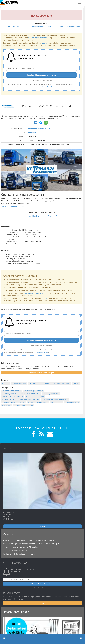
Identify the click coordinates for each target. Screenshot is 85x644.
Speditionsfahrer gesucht (23, 405)
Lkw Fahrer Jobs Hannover (12, 391)
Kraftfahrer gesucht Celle (33, 391)
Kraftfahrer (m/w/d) (19, 383)
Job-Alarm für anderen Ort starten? (42, 80)
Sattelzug (6, 383)
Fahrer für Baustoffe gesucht (13, 397)
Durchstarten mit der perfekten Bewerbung (19, 554)
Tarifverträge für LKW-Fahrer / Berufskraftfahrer (21, 547)
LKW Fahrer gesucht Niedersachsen (55, 399)
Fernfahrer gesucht (72, 402)
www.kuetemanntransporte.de (13, 207)
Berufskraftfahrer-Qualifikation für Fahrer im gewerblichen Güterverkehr (30, 540)
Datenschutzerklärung (49, 87)
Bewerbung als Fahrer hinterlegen (42, 373)
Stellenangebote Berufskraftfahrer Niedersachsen (21, 399)
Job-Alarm (45, 43)
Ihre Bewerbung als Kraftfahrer (37, 293)
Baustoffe (76, 383)
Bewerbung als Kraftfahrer (38, 38)
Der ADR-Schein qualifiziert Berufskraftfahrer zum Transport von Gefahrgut (31, 544)
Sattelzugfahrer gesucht (35, 397)
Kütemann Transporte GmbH (39, 128)
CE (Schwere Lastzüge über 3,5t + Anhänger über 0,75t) (49, 383)
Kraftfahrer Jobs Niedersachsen (14, 402)
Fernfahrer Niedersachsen (38, 402)
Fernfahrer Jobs (56, 402)
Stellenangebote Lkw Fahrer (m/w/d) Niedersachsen (21, 394)
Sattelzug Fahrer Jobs (51, 394)
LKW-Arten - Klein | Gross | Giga (15, 551)
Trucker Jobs (7, 405)
